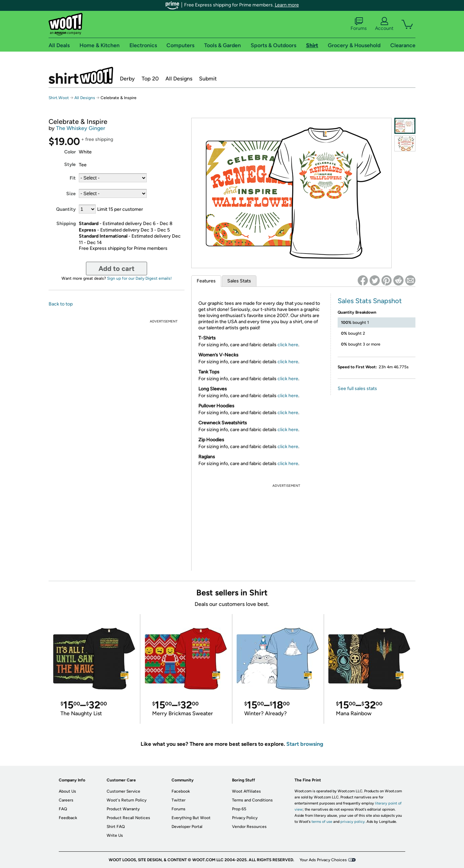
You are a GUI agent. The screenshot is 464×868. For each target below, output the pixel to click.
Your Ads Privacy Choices (323, 860)
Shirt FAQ (116, 827)
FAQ (63, 809)
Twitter (179, 800)
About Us (67, 791)
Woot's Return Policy (127, 800)
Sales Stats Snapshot (370, 301)
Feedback (68, 818)
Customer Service (123, 791)
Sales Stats (239, 281)
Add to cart (117, 269)
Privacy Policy (245, 818)
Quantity (66, 209)
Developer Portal (187, 827)
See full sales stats (357, 389)
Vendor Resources (249, 827)
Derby (127, 79)
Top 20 (150, 79)
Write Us (115, 835)
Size (71, 194)
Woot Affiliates (246, 791)
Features (206, 281)
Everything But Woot (191, 818)
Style (70, 164)
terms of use (322, 822)
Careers (66, 800)
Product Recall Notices (128, 818)
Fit (73, 178)
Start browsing (305, 744)
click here (288, 345)
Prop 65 (239, 809)
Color (70, 152)
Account (384, 24)
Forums (359, 24)
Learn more (287, 5)
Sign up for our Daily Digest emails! (139, 278)
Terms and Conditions (252, 800)
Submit (208, 79)
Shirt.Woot (81, 75)
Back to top (61, 304)
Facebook (181, 791)
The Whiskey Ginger (81, 128)
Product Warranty (123, 809)
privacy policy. (353, 822)
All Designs (179, 79)
